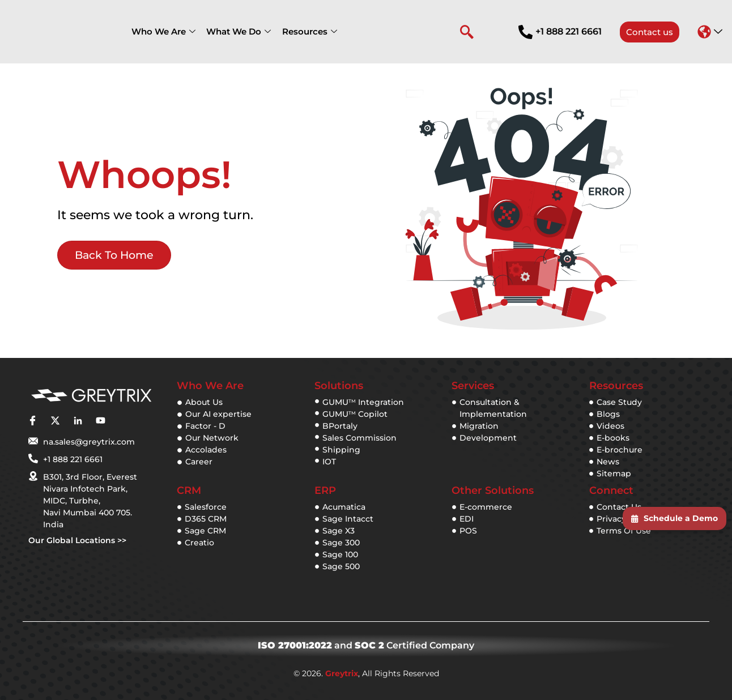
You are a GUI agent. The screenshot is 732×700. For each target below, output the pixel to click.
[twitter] (55, 421)
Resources (305, 31)
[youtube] (100, 421)
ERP (325, 490)
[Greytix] (91, 396)
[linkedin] (78, 421)
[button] (710, 32)
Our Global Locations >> (77, 540)
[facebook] (32, 421)
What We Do (236, 31)
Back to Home (113, 257)
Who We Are (162, 31)
